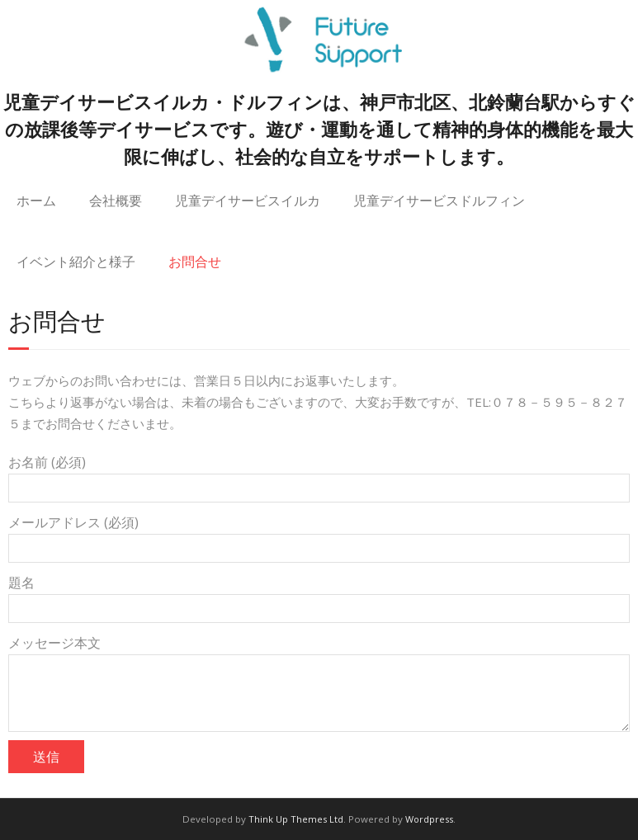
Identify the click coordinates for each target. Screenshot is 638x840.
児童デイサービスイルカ (248, 200)
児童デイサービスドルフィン (439, 200)
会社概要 (116, 200)
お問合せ (195, 261)
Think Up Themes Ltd (296, 819)
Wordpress (429, 819)
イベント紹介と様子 (76, 261)
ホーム (36, 200)
